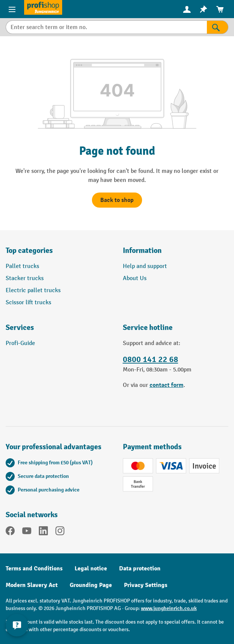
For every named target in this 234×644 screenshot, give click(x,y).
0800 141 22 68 (151, 359)
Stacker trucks (25, 278)
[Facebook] (10, 532)
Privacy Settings (146, 585)
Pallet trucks (22, 266)
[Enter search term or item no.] (106, 27)
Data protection (140, 569)
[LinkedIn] (43, 532)
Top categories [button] (29, 250)
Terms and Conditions (34, 569)
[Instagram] (60, 532)
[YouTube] (27, 532)
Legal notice (91, 569)
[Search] (218, 27)
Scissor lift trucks (28, 303)
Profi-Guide (20, 343)
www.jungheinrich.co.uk (169, 608)
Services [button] (20, 327)
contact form (167, 385)
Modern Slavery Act (32, 585)
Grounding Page (91, 585)
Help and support (145, 266)
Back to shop (117, 200)
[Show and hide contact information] (17, 625)
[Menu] (12, 9)
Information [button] (142, 250)
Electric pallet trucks (33, 290)
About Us (135, 278)
